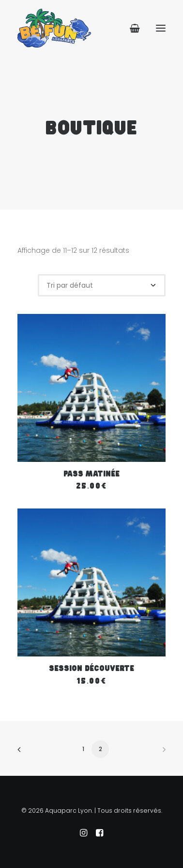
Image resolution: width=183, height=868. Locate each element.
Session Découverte (91, 669)
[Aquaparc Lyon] (54, 28)
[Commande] (102, 285)
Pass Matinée (91, 474)
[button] (161, 28)
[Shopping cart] (130, 28)
